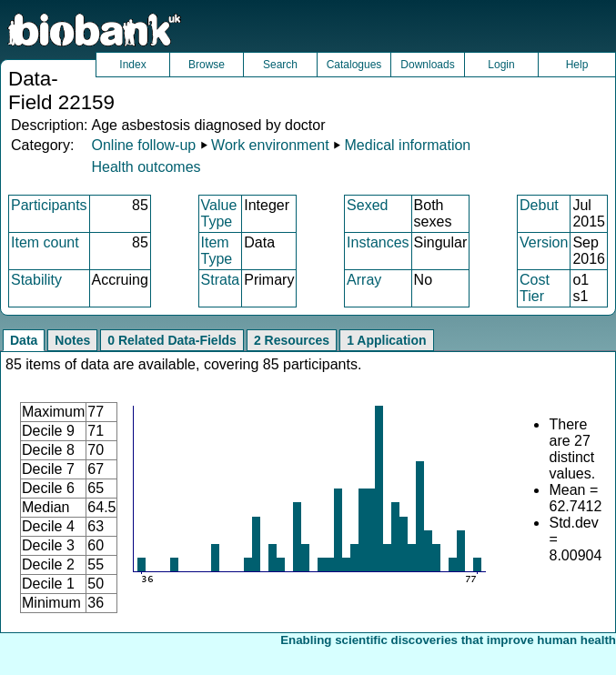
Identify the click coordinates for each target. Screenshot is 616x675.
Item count (45, 242)
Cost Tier (535, 288)
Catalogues (354, 65)
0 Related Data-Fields (172, 340)
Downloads (427, 65)
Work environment (270, 145)
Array (364, 280)
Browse (207, 65)
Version (544, 242)
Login (501, 65)
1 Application (386, 340)
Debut (539, 205)
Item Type (217, 251)
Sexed (367, 205)
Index (132, 65)
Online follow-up (143, 145)
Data (24, 340)
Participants (49, 205)
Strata (221, 280)
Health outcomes (146, 167)
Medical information (408, 145)
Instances (378, 242)
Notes (72, 340)
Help (577, 65)
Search (280, 65)
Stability (36, 280)
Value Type (219, 213)
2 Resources (292, 340)
